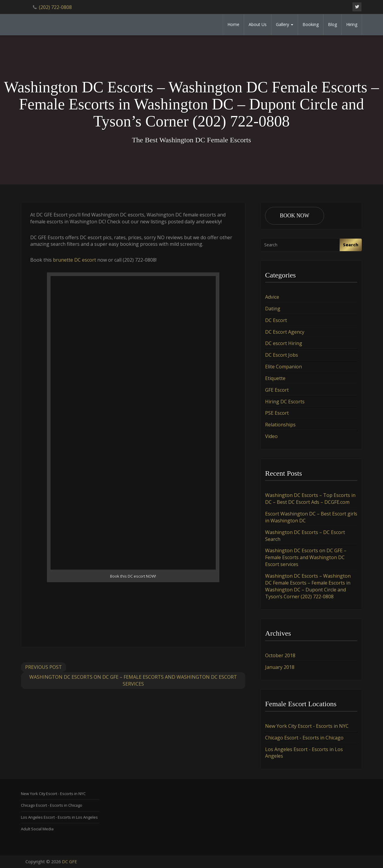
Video (271, 436)
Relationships (280, 425)
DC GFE (69, 862)
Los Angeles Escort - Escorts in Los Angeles (59, 817)
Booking (311, 24)
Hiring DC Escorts (285, 402)
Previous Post (44, 667)
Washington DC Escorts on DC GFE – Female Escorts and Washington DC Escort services (133, 680)
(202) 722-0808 (55, 7)
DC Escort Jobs (282, 355)
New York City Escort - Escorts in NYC (307, 726)
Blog (332, 24)
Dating (273, 309)
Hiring (352, 24)
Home (233, 24)
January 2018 (280, 667)
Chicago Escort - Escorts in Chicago (304, 738)
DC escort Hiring (284, 343)
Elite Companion (284, 367)
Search (351, 245)
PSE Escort (277, 413)
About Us (258, 24)
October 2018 (280, 655)
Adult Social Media (37, 829)
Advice (272, 297)
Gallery (285, 24)
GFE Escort (277, 390)
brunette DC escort (75, 260)
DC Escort (276, 320)
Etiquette (275, 378)
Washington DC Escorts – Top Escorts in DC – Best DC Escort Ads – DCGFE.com (310, 499)
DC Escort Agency (285, 332)
